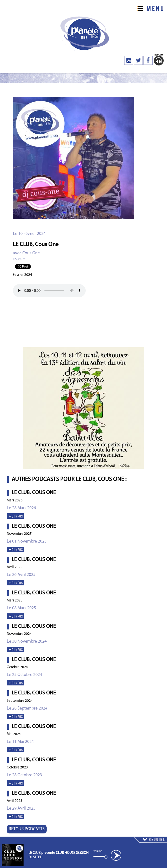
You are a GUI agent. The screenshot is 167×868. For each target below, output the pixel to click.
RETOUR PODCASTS (27, 829)
